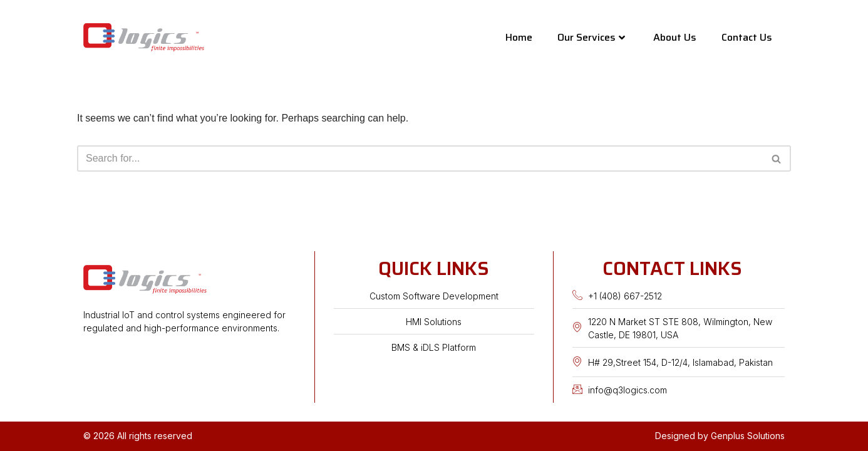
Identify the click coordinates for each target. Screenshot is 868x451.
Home (519, 37)
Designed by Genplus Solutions (720, 436)
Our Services (591, 37)
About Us (675, 37)
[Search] (420, 158)
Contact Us (747, 37)
